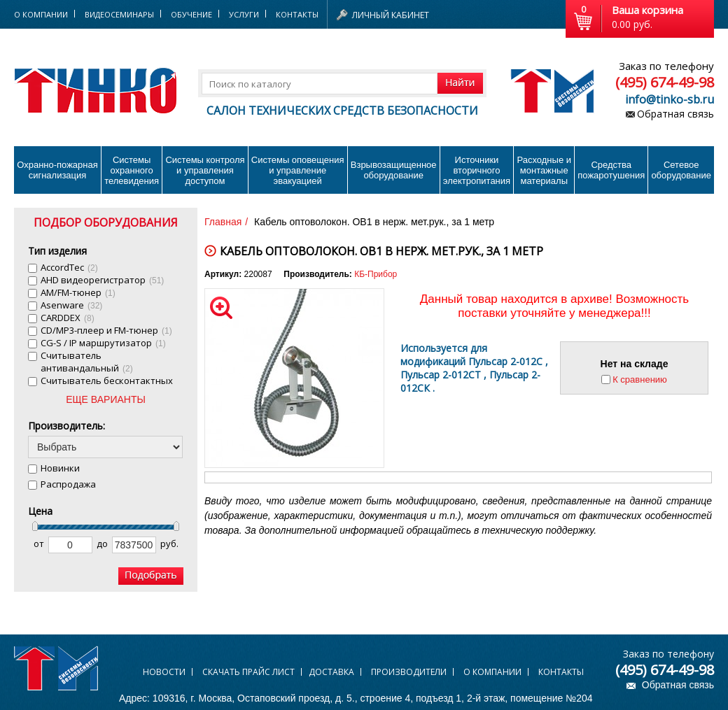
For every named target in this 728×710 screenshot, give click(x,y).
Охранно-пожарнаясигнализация (57, 170)
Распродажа (68, 484)
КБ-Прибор (376, 274)
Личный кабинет (391, 15)
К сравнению (640, 379)
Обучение (191, 14)
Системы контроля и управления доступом (205, 170)
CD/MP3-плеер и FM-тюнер (106, 330)
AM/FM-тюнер (78, 292)
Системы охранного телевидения (132, 170)
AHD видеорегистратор (102, 280)
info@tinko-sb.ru (670, 99)
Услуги (244, 14)
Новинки (60, 468)
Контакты (297, 14)
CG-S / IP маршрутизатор (103, 343)
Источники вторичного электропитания (477, 170)
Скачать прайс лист (248, 672)
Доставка (331, 672)
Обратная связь (675, 114)
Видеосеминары (119, 14)
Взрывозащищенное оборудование (394, 170)
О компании (492, 672)
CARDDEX (68, 318)
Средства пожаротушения (611, 170)
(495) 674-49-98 (665, 82)
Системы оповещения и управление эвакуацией (298, 170)
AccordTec (69, 267)
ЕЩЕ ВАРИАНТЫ (106, 399)
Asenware (71, 305)
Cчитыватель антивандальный (87, 362)
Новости (164, 672)
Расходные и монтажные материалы (544, 170)
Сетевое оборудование (681, 170)
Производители (409, 672)
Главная (223, 222)
